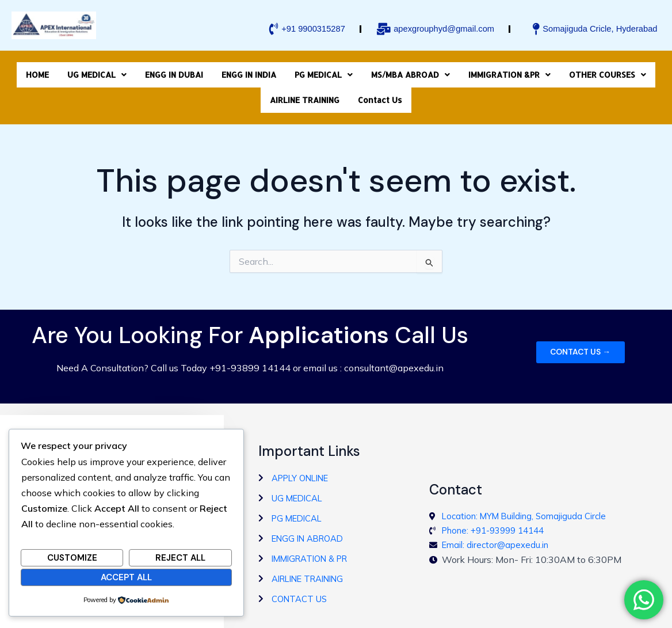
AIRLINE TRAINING (305, 87)
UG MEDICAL (97, 71)
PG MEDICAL (324, 71)
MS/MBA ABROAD (411, 71)
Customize (72, 557)
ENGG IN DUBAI (174, 71)
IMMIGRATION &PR (509, 71)
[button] (97, 71)
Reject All (180, 557)
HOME (37, 71)
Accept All (126, 576)
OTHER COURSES (608, 71)
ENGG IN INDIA (249, 71)
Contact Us (380, 87)
